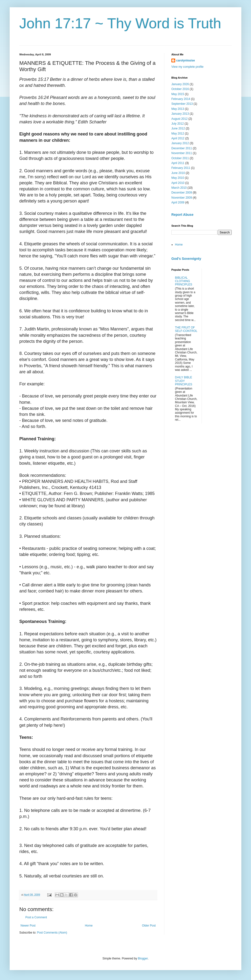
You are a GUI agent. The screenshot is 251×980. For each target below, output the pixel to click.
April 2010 (178, 183)
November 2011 (182, 153)
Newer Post (28, 926)
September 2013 (182, 104)
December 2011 (182, 148)
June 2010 (178, 173)
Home (89, 926)
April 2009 (178, 202)
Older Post (149, 926)
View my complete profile (187, 67)
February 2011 (181, 168)
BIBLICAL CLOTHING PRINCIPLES (184, 281)
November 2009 (182, 198)
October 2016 (180, 89)
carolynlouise (185, 60)
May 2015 (178, 94)
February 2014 (181, 99)
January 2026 (180, 84)
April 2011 (178, 163)
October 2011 (180, 158)
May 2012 (178, 134)
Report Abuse (182, 215)
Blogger (143, 958)
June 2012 (178, 128)
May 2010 (178, 178)
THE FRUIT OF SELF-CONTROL (186, 329)
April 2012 (178, 138)
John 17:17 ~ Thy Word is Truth (120, 23)
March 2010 (179, 188)
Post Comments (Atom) (52, 933)
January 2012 (180, 143)
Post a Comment (36, 917)
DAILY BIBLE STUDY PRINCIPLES (184, 381)
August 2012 (179, 119)
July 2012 (178, 124)
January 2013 (180, 114)
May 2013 (178, 109)
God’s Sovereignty (186, 259)
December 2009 (182, 193)
